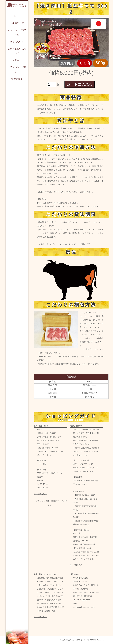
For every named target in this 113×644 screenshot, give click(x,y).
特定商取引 (17, 79)
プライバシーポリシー (17, 70)
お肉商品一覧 (17, 23)
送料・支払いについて (17, 51)
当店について (17, 42)
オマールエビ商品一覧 (17, 32)
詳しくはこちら (40, 494)
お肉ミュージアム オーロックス (79, 640)
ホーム (17, 16)
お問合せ (17, 60)
